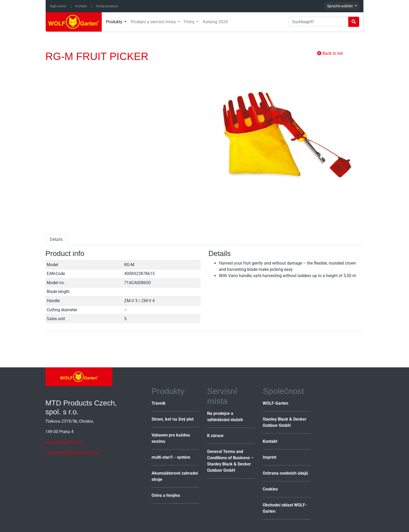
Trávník (159, 403)
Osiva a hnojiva (166, 495)
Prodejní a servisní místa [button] (154, 22)
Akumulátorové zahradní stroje (175, 476)
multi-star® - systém (171, 457)
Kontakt (81, 6)
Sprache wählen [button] (340, 6)
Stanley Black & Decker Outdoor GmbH (285, 422)
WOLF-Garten (275, 403)
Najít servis (58, 6)
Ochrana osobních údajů (285, 473)
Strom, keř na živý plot (173, 419)
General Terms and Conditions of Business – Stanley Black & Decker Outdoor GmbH (230, 461)
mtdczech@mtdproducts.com (73, 453)
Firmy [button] (190, 22)
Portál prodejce (107, 6)
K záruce (215, 436)
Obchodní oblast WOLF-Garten (285, 508)
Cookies (270, 489)
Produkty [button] (115, 22)
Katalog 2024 (215, 22)
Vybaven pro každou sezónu (171, 438)
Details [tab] (56, 239)
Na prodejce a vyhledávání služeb (225, 417)
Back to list (330, 53)
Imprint (269, 457)
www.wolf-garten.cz (64, 442)
